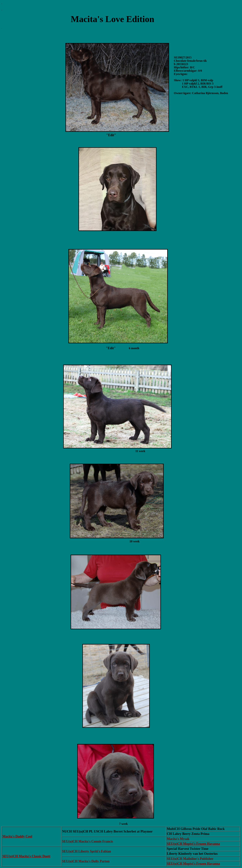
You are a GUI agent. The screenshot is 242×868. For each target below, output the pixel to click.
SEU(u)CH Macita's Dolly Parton (86, 861)
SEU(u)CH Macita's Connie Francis (88, 841)
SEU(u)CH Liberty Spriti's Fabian (87, 851)
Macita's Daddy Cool (17, 836)
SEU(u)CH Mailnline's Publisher (190, 859)
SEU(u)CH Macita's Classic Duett (26, 856)
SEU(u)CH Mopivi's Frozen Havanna (193, 844)
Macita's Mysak (178, 839)
